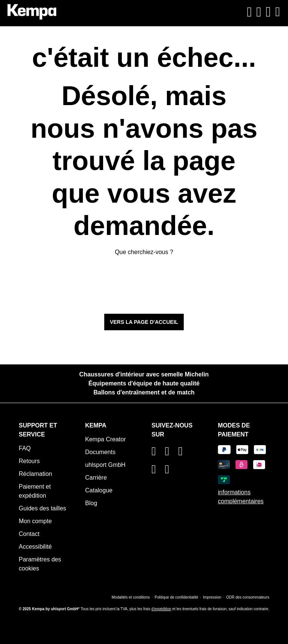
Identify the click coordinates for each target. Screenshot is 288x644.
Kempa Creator (106, 439)
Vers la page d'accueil (144, 322)
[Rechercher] (249, 12)
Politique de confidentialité (176, 597)
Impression (212, 597)
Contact (29, 534)
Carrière (96, 478)
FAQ (25, 448)
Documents (100, 452)
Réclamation (35, 474)
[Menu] (277, 12)
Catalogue (99, 490)
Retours (29, 461)
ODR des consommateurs (248, 597)
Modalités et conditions (131, 597)
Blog (91, 503)
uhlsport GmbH (105, 465)
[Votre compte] (259, 12)
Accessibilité (35, 547)
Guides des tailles (42, 508)
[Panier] (268, 12)
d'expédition (161, 609)
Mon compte (35, 521)
